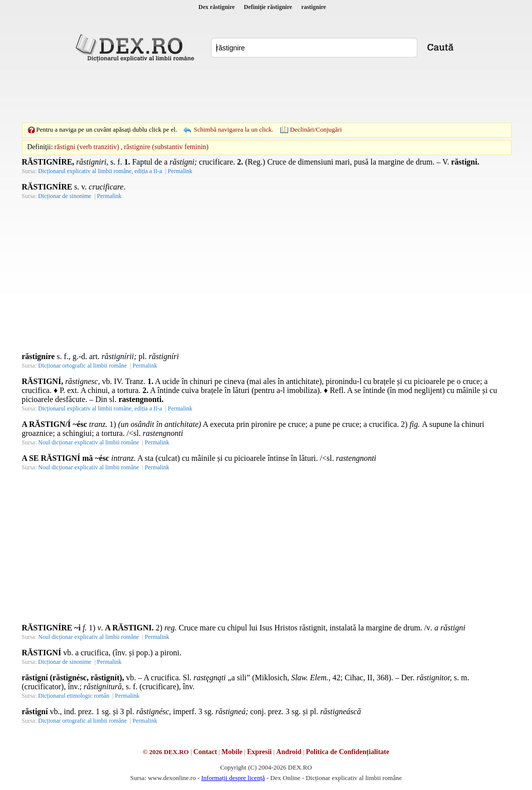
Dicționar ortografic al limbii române (83, 366)
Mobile (232, 752)
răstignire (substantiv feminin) (167, 147)
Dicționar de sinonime (65, 196)
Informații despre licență (233, 778)
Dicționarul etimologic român (74, 696)
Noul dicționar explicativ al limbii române (89, 442)
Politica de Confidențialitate (348, 752)
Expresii (259, 752)
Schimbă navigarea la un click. (233, 129)
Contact (205, 752)
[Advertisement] (266, 92)
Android (289, 752)
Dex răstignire (217, 7)
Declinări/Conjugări (316, 129)
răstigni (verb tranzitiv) (87, 147)
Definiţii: (40, 147)
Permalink (180, 171)
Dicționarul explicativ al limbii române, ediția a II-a (100, 171)
